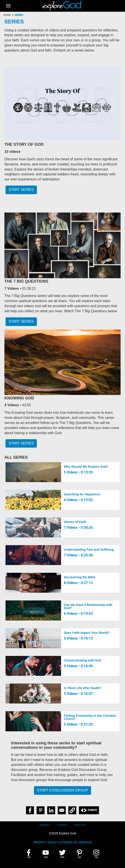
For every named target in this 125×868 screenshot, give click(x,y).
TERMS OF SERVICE (77, 842)
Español (45, 825)
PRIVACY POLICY (46, 842)
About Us (80, 825)
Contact (62, 825)
